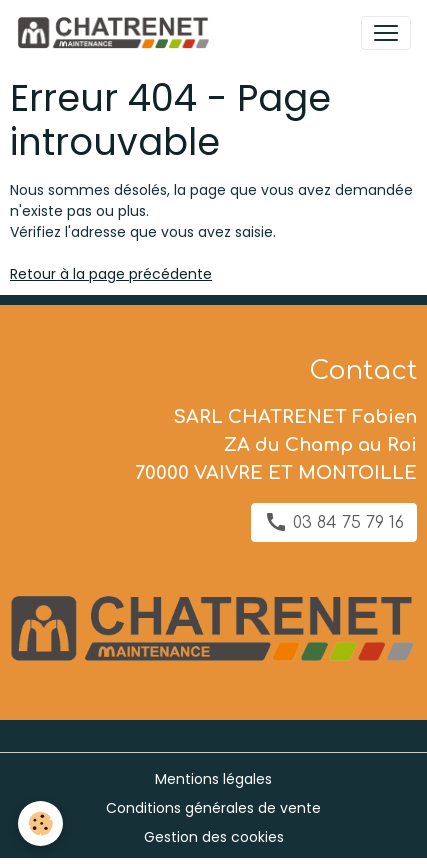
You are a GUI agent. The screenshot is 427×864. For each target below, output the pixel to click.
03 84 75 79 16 (334, 522)
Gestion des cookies (214, 837)
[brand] (116, 33)
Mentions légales (213, 779)
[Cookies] (40, 823)
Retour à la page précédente (111, 274)
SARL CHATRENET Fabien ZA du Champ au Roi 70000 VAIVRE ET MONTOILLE (276, 445)
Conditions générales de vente (213, 808)
